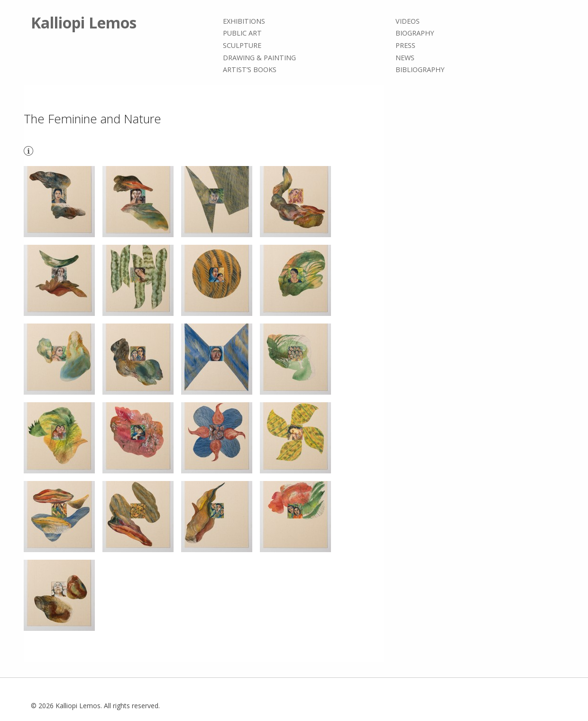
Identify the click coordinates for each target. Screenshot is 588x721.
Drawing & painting (259, 58)
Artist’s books (250, 69)
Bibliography (420, 69)
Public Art (242, 33)
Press (405, 45)
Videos (408, 21)
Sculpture (242, 45)
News (405, 58)
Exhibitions (244, 21)
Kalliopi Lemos (84, 23)
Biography (415, 33)
